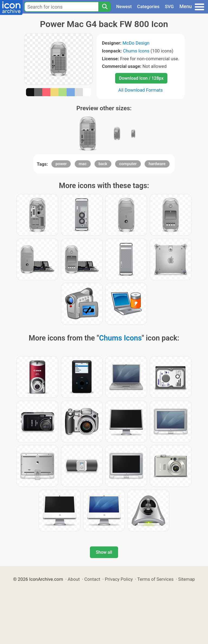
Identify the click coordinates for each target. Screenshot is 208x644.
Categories (148, 6)
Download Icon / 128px (141, 78)
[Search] (105, 7)
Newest (124, 6)
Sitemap (187, 579)
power (61, 164)
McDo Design (136, 43)
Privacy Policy (119, 579)
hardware (157, 164)
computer (128, 164)
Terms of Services (155, 579)
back (103, 164)
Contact (92, 579)
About (74, 579)
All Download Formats (141, 90)
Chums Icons (136, 51)
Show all (104, 552)
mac (83, 164)
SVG (169, 6)
